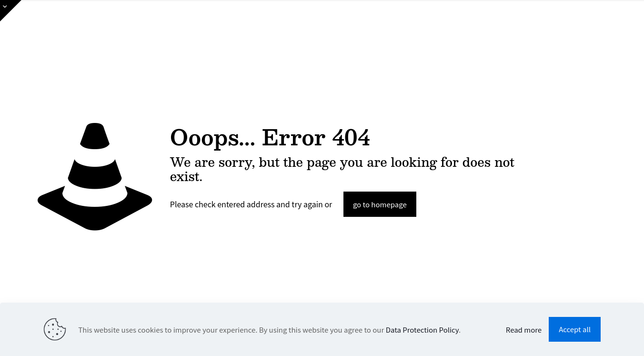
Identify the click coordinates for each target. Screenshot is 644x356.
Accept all (575, 329)
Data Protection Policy (422, 330)
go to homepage (380, 204)
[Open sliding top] (11, 11)
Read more (524, 330)
